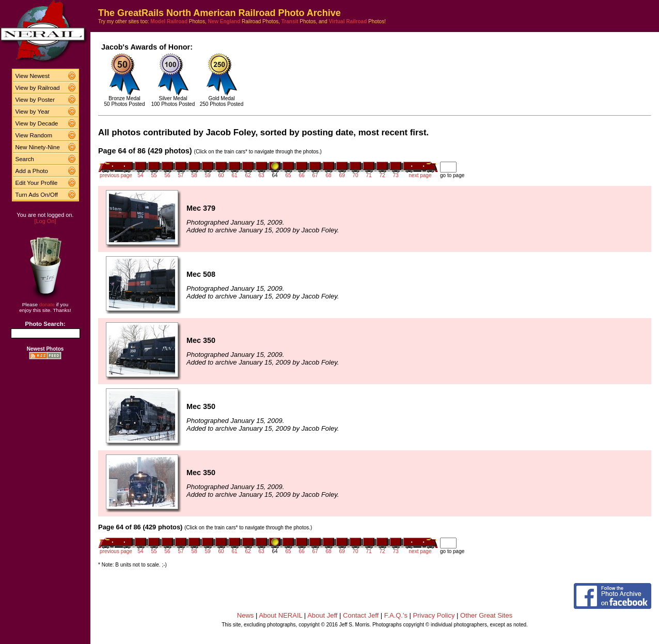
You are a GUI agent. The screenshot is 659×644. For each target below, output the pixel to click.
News (246, 615)
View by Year (33, 112)
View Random (34, 135)
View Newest (33, 76)
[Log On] (45, 221)
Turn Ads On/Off (37, 195)
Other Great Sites (486, 615)
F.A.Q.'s (396, 615)
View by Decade (37, 123)
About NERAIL (280, 615)
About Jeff (322, 615)
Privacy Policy (434, 615)
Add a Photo (32, 171)
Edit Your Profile (37, 183)
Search (25, 159)
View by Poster (35, 100)
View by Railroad (38, 88)
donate (47, 304)
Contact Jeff (361, 615)
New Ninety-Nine (38, 147)
